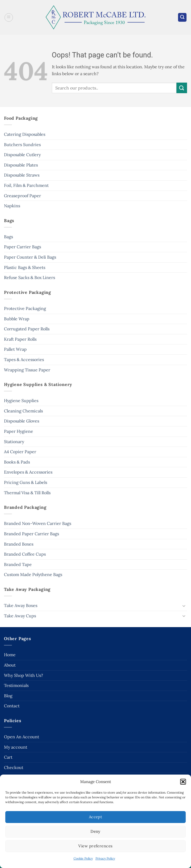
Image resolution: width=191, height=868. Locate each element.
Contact (12, 706)
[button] (183, 782)
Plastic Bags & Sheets (25, 267)
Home (10, 655)
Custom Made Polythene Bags (33, 574)
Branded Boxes (19, 544)
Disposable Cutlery (22, 155)
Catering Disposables (25, 134)
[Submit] (182, 88)
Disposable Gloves (22, 421)
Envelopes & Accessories (28, 472)
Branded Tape (18, 564)
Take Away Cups (20, 616)
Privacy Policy (105, 858)
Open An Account (22, 737)
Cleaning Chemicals (23, 411)
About (10, 665)
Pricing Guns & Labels (26, 482)
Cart (8, 757)
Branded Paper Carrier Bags (31, 534)
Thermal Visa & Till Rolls (27, 493)
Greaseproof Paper (22, 196)
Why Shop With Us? (24, 675)
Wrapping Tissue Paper (27, 370)
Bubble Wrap (17, 319)
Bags (8, 237)
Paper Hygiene (19, 431)
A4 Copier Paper (20, 452)
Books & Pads (17, 462)
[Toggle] (184, 606)
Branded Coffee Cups (25, 554)
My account (16, 747)
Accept (96, 817)
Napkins (12, 206)
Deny (96, 831)
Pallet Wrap (15, 349)
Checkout (14, 767)
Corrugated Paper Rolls (27, 329)
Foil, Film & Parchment (26, 185)
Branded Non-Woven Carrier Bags (38, 523)
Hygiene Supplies (21, 401)
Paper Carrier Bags (22, 247)
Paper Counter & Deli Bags (30, 257)
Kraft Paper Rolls (20, 339)
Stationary (14, 442)
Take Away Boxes (21, 605)
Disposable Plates (21, 165)
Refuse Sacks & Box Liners (29, 277)
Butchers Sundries (22, 145)
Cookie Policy (83, 858)
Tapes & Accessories (24, 359)
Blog (8, 696)
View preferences (95, 846)
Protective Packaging (25, 308)
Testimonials (16, 685)
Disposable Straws (22, 175)
